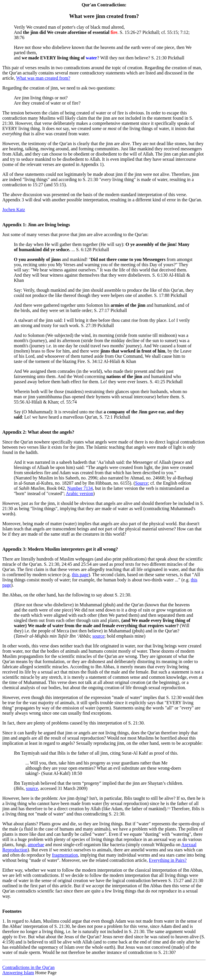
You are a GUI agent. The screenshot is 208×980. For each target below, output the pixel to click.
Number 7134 (80, 488)
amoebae (36, 845)
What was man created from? (43, 78)
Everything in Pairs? (168, 860)
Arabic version (80, 493)
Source (141, 483)
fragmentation (65, 855)
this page (80, 575)
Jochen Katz (14, 210)
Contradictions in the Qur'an (28, 967)
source (99, 636)
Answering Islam (18, 973)
